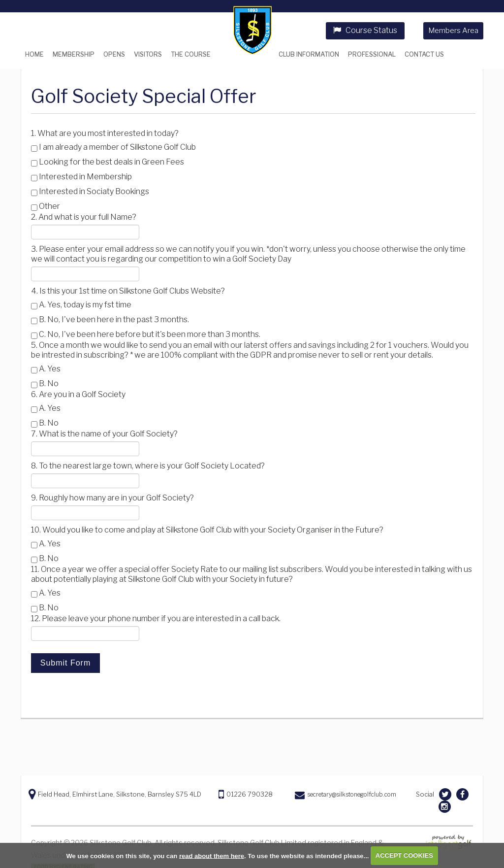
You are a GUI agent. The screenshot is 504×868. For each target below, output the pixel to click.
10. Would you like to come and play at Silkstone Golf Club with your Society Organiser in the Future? (207, 530)
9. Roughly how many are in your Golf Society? (112, 498)
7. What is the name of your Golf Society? (104, 434)
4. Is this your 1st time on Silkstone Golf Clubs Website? (128, 291)
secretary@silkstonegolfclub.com (352, 794)
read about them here (212, 855)
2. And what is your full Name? (84, 217)
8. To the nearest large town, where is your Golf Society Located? (148, 466)
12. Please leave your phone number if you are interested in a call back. (156, 618)
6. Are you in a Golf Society (78, 394)
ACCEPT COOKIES (404, 855)
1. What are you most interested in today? (105, 133)
